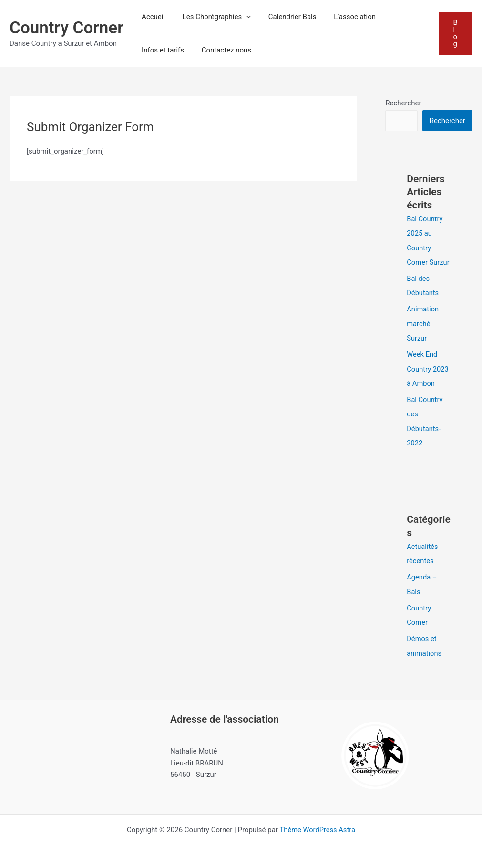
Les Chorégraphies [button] (212, 17)
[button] (241, 17)
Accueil (152, 17)
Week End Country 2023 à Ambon (428, 367)
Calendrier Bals (284, 17)
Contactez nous (222, 50)
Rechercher (403, 103)
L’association (344, 17)
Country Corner (67, 28)
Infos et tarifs (161, 50)
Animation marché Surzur (423, 322)
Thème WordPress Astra (318, 826)
